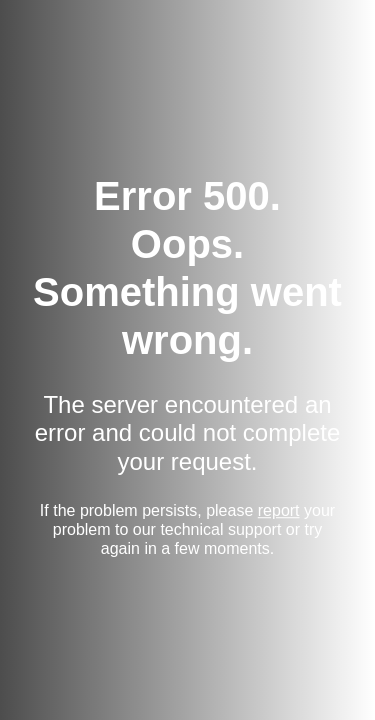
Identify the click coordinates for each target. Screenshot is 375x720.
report (279, 510)
